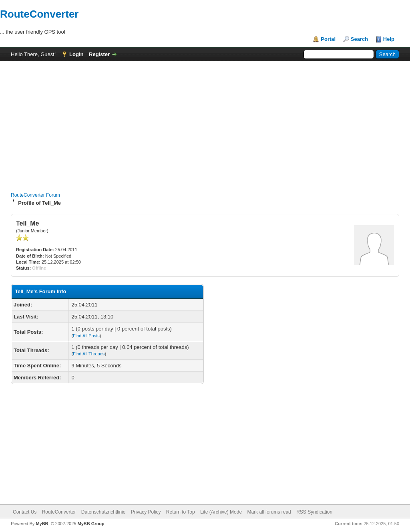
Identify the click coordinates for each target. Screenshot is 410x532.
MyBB (42, 524)
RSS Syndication (314, 512)
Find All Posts (86, 336)
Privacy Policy (146, 512)
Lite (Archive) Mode (221, 512)
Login (76, 54)
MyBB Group (91, 524)
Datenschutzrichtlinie (104, 512)
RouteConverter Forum (35, 195)
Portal (328, 39)
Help (389, 39)
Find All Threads (89, 354)
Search (359, 39)
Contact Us (25, 512)
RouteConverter (39, 14)
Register (99, 54)
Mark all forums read (269, 512)
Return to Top (181, 512)
